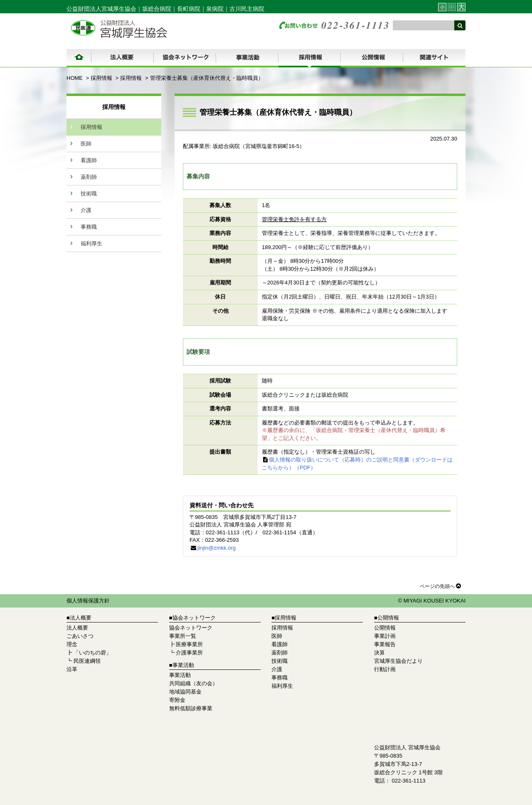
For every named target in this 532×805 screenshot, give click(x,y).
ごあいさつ (80, 636)
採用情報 (101, 78)
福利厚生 (91, 243)
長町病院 (189, 9)
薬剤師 (89, 177)
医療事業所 (189, 644)
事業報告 (385, 644)
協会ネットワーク (191, 628)
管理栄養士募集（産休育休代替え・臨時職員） (207, 78)
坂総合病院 (157, 9)
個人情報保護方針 (88, 601)
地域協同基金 (185, 692)
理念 (72, 644)
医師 (86, 144)
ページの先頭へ (440, 586)
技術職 (89, 194)
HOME (75, 78)
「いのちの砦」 (92, 653)
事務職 (89, 227)
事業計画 (385, 636)
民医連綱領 (87, 661)
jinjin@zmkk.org (217, 548)
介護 (86, 210)
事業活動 (180, 675)
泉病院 (215, 9)
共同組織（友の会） (193, 683)
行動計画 (385, 669)
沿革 (72, 669)
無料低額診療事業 (191, 708)
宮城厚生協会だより (398, 661)
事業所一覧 (183, 636)
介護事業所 (189, 653)
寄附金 (177, 700)
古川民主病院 (247, 9)
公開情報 (385, 628)
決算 (379, 653)
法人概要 (77, 628)
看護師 (89, 160)
